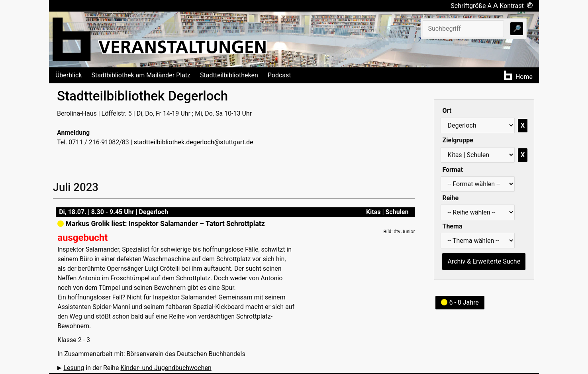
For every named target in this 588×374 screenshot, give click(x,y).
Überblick (69, 75)
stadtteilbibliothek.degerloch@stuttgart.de (194, 142)
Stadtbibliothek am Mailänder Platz (141, 75)
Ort (447, 111)
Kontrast (516, 6)
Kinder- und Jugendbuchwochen (166, 368)
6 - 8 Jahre (460, 302)
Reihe (450, 198)
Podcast (279, 75)
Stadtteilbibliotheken (229, 75)
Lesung (74, 368)
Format (452, 170)
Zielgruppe (458, 140)
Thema (452, 226)
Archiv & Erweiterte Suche (484, 261)
